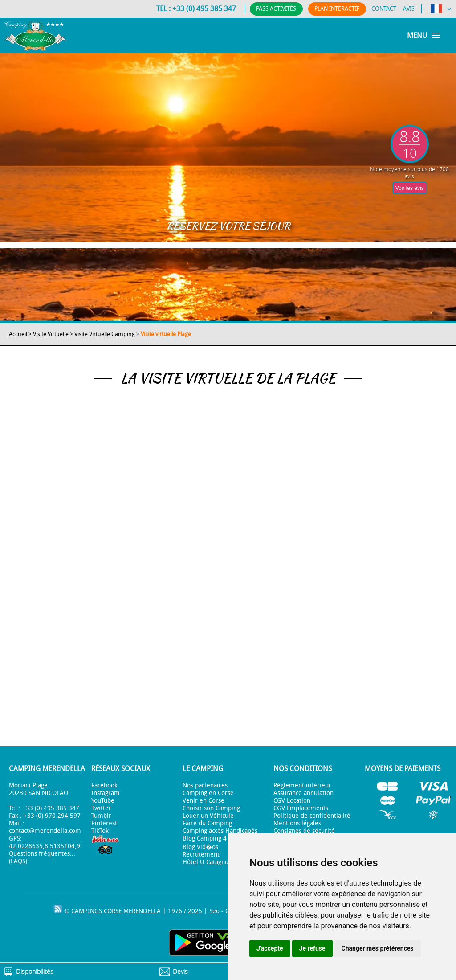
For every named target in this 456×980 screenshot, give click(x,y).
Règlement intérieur (302, 785)
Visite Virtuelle (51, 334)
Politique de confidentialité (312, 816)
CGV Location (292, 801)
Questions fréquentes (39, 854)
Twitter (101, 808)
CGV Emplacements (301, 808)
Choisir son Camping (211, 808)
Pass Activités (272, 9)
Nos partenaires (205, 785)
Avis (409, 9)
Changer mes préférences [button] (378, 948)
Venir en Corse (204, 801)
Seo (214, 911)
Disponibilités (35, 971)
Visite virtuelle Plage (166, 334)
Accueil (18, 334)
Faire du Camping (207, 823)
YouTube (103, 801)
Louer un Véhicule (208, 816)
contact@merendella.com (45, 831)
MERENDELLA (142, 911)
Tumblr (101, 816)
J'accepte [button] (270, 948)
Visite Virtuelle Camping (105, 334)
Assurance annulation (303, 793)
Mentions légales (297, 823)
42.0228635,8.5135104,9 (45, 846)
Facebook (104, 785)
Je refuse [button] (312, 948)
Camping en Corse (208, 793)
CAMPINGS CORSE (96, 911)
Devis (180, 971)
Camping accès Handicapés (220, 831)
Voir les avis (410, 188)
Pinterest (104, 823)
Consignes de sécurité (304, 831)
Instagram (106, 793)
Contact (384, 9)
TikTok (100, 831)
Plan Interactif (335, 9)
